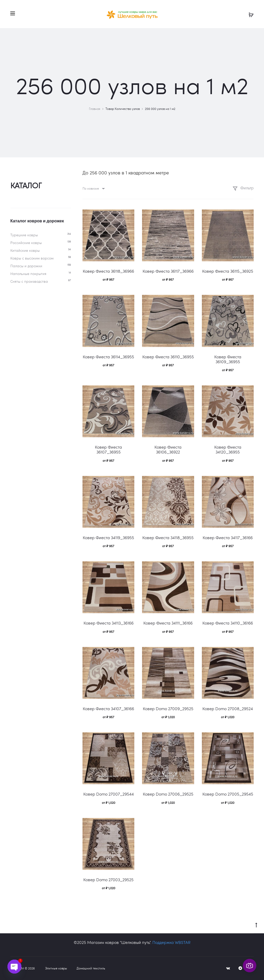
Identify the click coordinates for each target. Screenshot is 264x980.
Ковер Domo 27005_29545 (228, 794)
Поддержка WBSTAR (171, 942)
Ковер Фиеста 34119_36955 (108, 537)
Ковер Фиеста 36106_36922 (168, 449)
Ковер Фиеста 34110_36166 (228, 623)
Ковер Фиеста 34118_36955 (168, 537)
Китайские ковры (25, 250)
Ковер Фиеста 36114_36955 (108, 357)
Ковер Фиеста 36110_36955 (168, 357)
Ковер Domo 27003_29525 (108, 880)
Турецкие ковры (24, 235)
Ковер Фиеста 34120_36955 (228, 449)
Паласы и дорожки (26, 266)
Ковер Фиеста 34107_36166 (108, 708)
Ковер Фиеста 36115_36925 (228, 271)
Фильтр (243, 188)
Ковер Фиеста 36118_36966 (108, 271)
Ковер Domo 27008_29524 (228, 708)
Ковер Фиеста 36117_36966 (168, 271)
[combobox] (93, 188)
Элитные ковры (56, 968)
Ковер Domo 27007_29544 (109, 794)
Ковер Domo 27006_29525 (168, 794)
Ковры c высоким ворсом (32, 258)
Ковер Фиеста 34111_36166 (168, 623)
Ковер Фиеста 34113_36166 (109, 623)
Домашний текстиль (91, 968)
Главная (95, 109)
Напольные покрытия (28, 274)
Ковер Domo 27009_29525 (168, 708)
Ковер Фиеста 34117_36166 (228, 537)
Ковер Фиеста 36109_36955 (228, 359)
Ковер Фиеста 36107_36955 (108, 449)
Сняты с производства (29, 281)
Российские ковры (26, 243)
